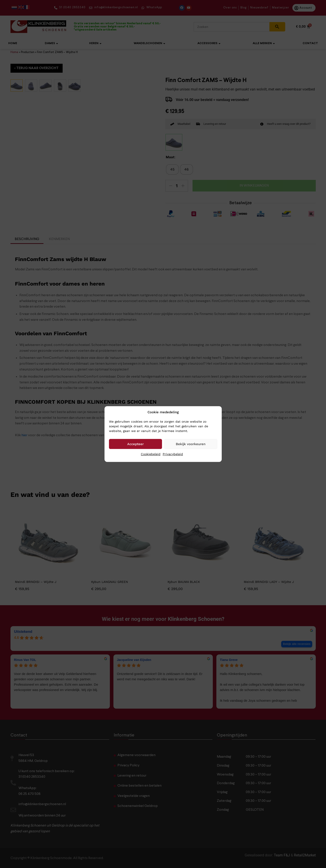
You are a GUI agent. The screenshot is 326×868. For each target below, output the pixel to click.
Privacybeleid (173, 454)
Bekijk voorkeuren (191, 444)
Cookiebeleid (151, 454)
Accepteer (135, 444)
